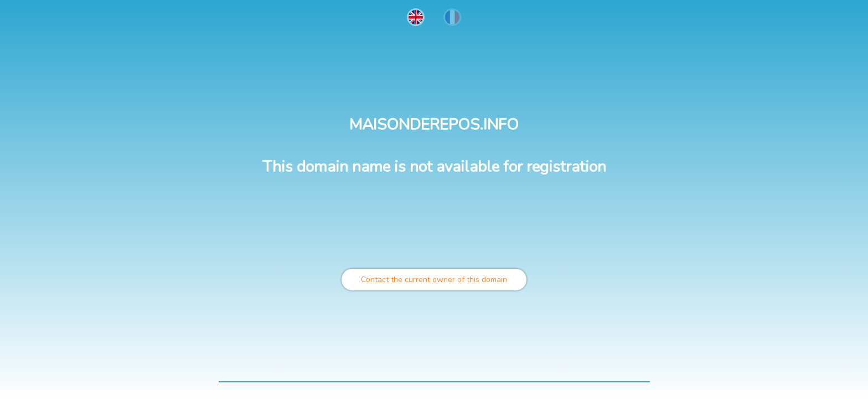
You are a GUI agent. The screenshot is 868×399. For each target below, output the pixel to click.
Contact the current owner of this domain (434, 280)
